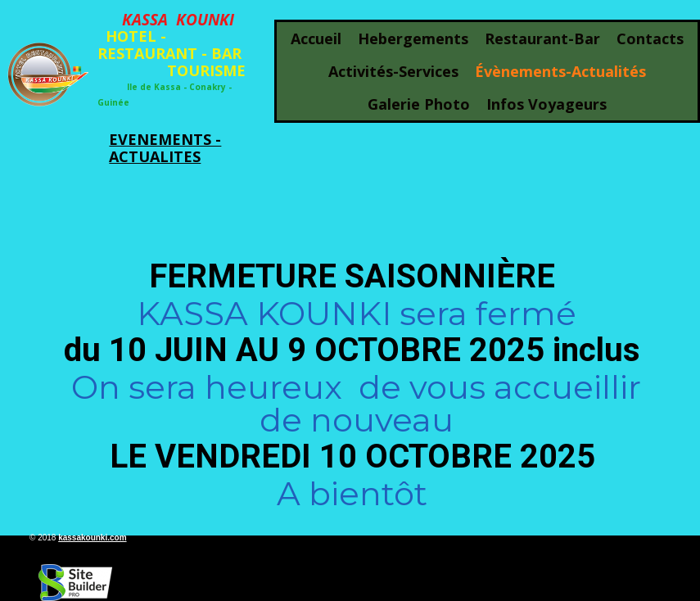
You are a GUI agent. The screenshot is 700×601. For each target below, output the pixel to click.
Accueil (316, 38)
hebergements (413, 38)
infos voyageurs (546, 104)
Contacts (650, 38)
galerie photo (419, 104)
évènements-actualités (560, 71)
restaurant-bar (542, 38)
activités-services (393, 71)
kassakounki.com (92, 538)
